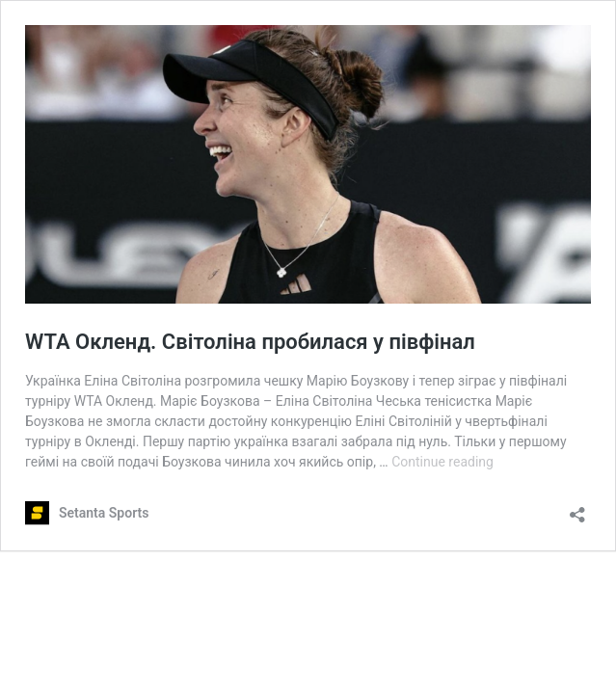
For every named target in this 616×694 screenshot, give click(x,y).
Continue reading (442, 462)
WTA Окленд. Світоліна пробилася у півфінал (250, 342)
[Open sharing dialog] (577, 508)
